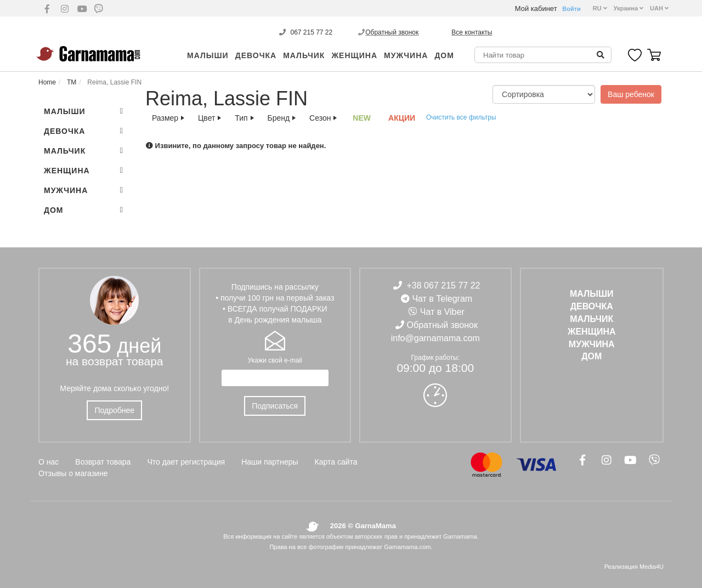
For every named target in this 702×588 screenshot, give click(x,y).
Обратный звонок (392, 32)
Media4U (652, 567)
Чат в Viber (442, 312)
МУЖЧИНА (406, 55)
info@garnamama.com (435, 338)
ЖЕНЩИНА (354, 55)
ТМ (71, 82)
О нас (49, 462)
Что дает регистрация (186, 462)
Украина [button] (629, 8)
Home (47, 82)
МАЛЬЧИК (304, 55)
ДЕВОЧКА (256, 55)
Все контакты (472, 32)
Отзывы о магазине (73, 473)
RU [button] (600, 8)
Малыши (208, 55)
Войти (571, 9)
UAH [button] (659, 8)
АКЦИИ (402, 118)
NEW (362, 118)
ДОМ (444, 55)
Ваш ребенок (631, 94)
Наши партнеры (270, 462)
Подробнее (114, 410)
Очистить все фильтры (461, 117)
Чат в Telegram (442, 299)
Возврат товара (103, 462)
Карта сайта (336, 462)
